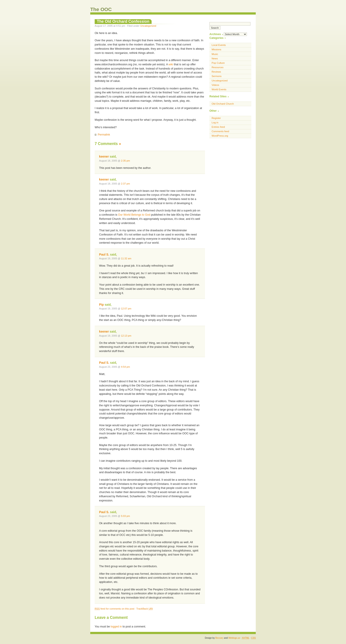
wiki (171, 64)
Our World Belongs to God (134, 215)
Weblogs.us (234, 638)
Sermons (217, 76)
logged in (116, 627)
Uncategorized (148, 26)
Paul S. (104, 255)
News (215, 58)
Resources (218, 67)
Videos (215, 85)
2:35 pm (125, 161)
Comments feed (220, 131)
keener (104, 157)
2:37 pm (125, 184)
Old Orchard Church (223, 104)
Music (215, 54)
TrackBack (145, 609)
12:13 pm (126, 336)
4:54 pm (125, 367)
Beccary (219, 638)
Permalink (104, 135)
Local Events (219, 45)
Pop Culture (218, 63)
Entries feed (218, 127)
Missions (216, 49)
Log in (215, 122)
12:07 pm (126, 309)
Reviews (216, 72)
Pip (101, 305)
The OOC (101, 9)
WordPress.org (220, 136)
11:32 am (126, 258)
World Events (219, 89)
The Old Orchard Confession (123, 21)
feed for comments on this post (115, 609)
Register (216, 118)
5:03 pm (125, 516)
